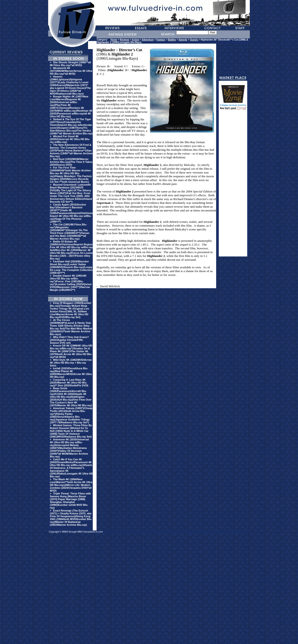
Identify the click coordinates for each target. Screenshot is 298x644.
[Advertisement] (233, 185)
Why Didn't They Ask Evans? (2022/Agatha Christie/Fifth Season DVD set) (69, 340)
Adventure (148, 40)
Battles (172, 40)
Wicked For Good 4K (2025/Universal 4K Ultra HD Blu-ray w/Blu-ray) (70, 139)
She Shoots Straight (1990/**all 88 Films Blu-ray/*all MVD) (70, 64)
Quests (194, 40)
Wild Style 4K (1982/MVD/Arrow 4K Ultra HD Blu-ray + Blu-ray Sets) (71, 363)
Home (114, 40)
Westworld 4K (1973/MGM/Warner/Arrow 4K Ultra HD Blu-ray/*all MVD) (71, 71)
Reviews (125, 40)
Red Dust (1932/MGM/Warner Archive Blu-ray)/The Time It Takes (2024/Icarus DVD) (71, 162)
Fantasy (161, 40)
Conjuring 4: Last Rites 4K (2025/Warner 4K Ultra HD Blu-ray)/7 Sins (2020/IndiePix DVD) (69, 383)
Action (136, 40)
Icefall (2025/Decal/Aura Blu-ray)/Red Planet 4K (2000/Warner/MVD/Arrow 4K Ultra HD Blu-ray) (71, 373)
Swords (183, 40)
